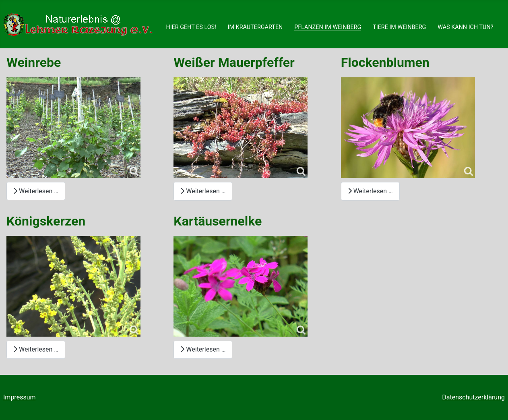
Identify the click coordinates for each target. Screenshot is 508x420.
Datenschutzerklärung (473, 397)
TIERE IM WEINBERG (399, 27)
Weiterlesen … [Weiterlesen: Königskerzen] (36, 349)
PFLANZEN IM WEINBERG (328, 27)
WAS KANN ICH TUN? (465, 27)
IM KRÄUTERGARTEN (255, 27)
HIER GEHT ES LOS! (191, 27)
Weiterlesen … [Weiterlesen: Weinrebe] (36, 191)
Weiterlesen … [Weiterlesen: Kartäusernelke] (203, 349)
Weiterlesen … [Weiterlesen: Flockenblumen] (370, 191)
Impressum (20, 397)
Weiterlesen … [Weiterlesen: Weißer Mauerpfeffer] (203, 191)
